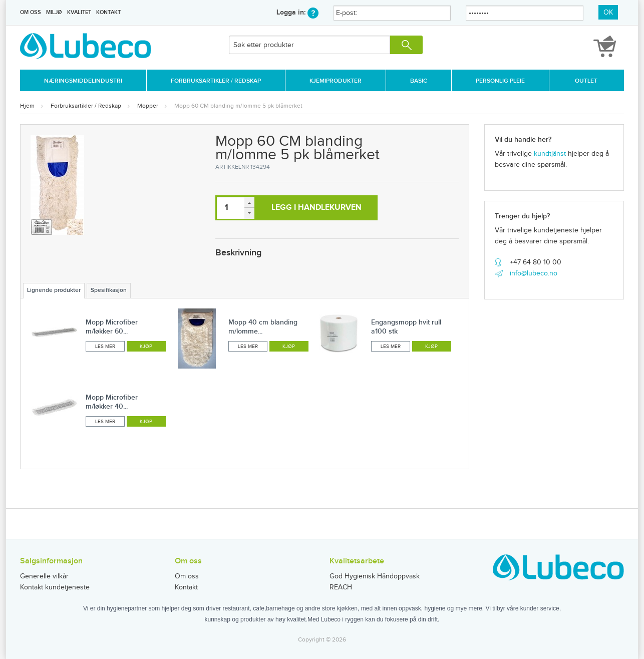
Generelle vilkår (44, 576)
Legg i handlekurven (316, 208)
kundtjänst (550, 154)
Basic (419, 81)
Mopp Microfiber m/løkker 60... (112, 327)
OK (608, 13)
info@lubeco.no (534, 273)
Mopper (148, 106)
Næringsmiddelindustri (83, 81)
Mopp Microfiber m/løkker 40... (112, 402)
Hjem (27, 106)
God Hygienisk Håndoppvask (375, 576)
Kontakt (108, 12)
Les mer (105, 347)
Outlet (586, 81)
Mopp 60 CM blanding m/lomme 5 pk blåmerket (238, 106)
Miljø (54, 12)
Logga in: (297, 12)
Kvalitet (79, 12)
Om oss (31, 12)
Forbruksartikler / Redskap (216, 81)
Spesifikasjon (109, 290)
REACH (341, 587)
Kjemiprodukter (336, 81)
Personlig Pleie (500, 81)
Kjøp (146, 347)
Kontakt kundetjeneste (55, 587)
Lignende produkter (54, 290)
